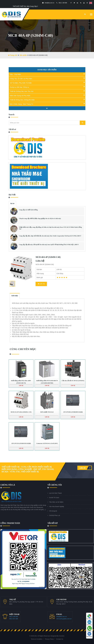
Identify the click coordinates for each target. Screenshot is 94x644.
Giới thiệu (15, 296)
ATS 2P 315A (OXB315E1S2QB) (21, 443)
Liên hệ (85, 468)
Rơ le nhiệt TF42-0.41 (47, 412)
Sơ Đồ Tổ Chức (54, 498)
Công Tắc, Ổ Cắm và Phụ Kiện (21, 79)
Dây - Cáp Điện (15, 74)
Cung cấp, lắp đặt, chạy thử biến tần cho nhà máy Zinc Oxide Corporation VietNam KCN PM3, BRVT (50, 236)
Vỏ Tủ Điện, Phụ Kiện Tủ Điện (21, 83)
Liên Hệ (41, 284)
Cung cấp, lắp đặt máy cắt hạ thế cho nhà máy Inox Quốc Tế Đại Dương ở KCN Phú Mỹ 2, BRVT (49, 245)
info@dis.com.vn (61, 617)
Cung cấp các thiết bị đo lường (28, 210)
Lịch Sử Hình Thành (55, 493)
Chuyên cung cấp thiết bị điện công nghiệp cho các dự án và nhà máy (40, 218)
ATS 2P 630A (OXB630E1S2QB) (73, 412)
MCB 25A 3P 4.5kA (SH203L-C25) (21, 412)
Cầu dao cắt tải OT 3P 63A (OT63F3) (73, 381)
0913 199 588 (14, 617)
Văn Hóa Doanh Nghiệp (57, 506)
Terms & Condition (37, 639)
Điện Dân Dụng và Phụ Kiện (20, 96)
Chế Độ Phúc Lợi (55, 515)
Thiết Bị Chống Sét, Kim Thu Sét (22, 91)
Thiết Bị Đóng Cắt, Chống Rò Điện (22, 100)
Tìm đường (89, 617)
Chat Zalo (89, 623)
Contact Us (60, 639)
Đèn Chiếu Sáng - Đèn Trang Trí (21, 104)
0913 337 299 (14, 619)
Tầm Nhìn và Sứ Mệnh (56, 502)
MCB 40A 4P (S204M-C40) (48, 257)
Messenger (89, 634)
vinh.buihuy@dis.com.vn (64, 619)
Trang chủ (13, 55)
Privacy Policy (49, 639)
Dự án (12, 203)
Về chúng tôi (53, 511)
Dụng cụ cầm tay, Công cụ (19, 87)
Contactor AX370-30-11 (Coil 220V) (47, 443)
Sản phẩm (23, 55)
